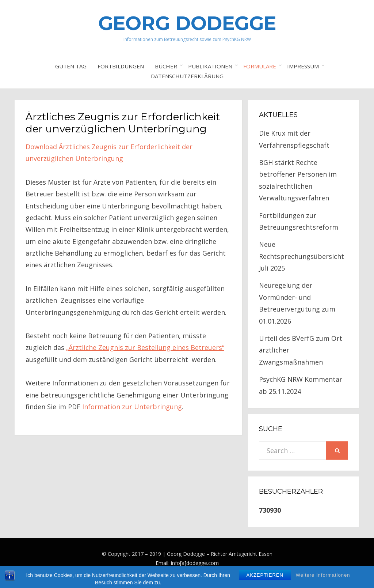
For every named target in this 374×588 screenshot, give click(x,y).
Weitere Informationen (323, 579)
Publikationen (210, 66)
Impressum (303, 66)
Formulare (260, 66)
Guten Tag (71, 66)
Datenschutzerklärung (187, 76)
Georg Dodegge (187, 23)
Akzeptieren (265, 579)
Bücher (166, 66)
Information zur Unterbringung (132, 407)
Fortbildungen (121, 66)
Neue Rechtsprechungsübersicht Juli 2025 (302, 256)
